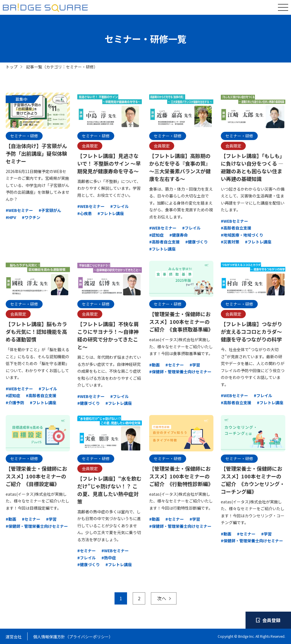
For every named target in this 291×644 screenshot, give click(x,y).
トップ (12, 67)
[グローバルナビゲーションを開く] (283, 7)
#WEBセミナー (19, 210)
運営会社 (14, 637)
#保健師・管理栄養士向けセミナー (180, 372)
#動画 (154, 365)
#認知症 (156, 235)
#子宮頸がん (50, 210)
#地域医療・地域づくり (242, 235)
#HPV (11, 217)
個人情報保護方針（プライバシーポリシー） (73, 637)
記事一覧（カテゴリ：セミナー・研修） (62, 67)
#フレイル (119, 206)
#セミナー (175, 365)
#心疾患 (85, 213)
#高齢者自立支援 (164, 242)
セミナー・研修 (24, 136)
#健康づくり (197, 242)
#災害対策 (230, 242)
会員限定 (90, 146)
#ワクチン (31, 217)
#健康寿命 (179, 235)
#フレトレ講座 (111, 213)
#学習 (195, 365)
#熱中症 (109, 558)
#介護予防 (15, 403)
